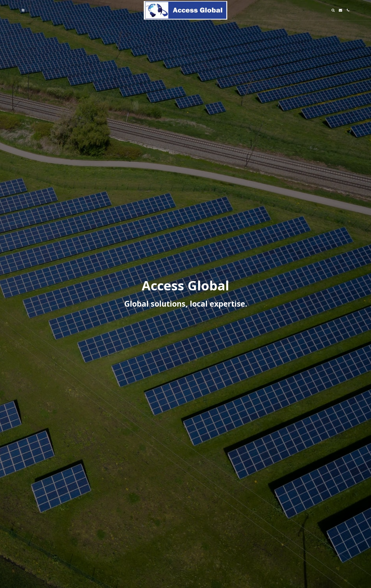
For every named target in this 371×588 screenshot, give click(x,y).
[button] (23, 10)
